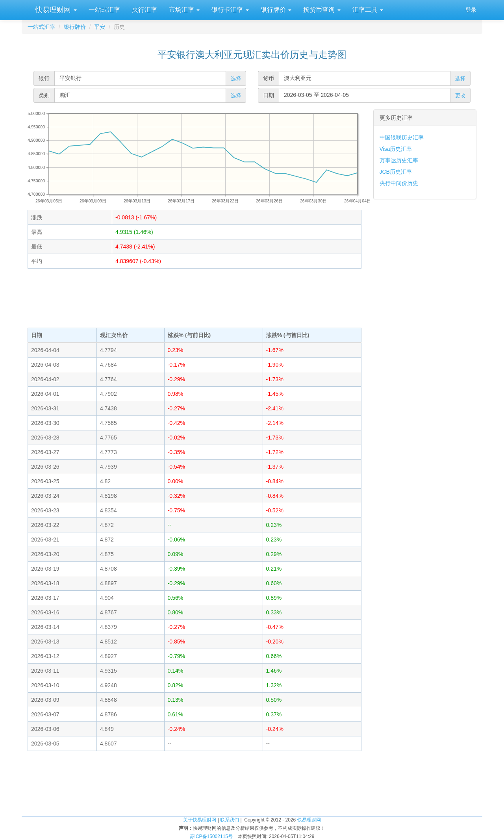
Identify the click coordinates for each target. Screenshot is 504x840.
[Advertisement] (195, 298)
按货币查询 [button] (322, 10)
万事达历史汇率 (399, 160)
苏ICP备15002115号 (211, 836)
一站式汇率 (104, 10)
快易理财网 (55, 10)
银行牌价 (75, 27)
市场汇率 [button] (184, 10)
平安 (100, 27)
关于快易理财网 (200, 820)
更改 (460, 95)
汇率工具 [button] (368, 10)
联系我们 (230, 820)
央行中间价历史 (399, 183)
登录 (471, 10)
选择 (236, 79)
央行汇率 (145, 10)
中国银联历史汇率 (402, 137)
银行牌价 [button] (276, 10)
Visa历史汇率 (396, 149)
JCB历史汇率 (396, 172)
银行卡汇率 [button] (230, 10)
